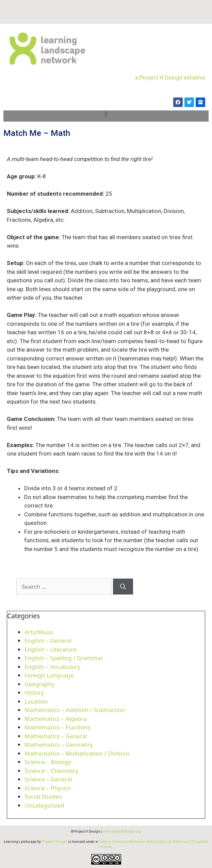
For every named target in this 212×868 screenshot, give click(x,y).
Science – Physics (47, 788)
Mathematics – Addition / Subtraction (75, 710)
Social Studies (43, 796)
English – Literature (51, 649)
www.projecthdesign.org (122, 831)
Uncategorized (44, 805)
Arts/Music (39, 632)
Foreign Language (49, 675)
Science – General (48, 779)
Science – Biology (48, 762)
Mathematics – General (56, 736)
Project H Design (54, 842)
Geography (40, 684)
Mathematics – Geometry (59, 745)
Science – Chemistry (51, 771)
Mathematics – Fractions (57, 727)
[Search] (123, 587)
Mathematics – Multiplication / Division (77, 753)
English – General (48, 641)
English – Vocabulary (52, 667)
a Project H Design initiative (170, 77)
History (34, 693)
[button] (106, 114)
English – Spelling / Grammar (64, 658)
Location (36, 701)
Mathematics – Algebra (56, 719)
